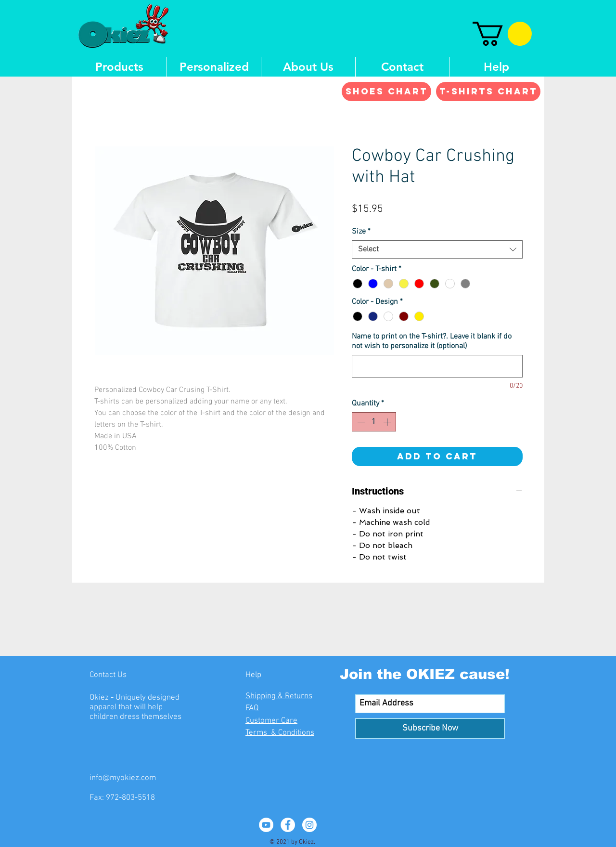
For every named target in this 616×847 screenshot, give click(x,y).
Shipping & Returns (279, 696)
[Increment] (388, 422)
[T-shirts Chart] (488, 91)
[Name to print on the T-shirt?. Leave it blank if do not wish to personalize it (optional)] (437, 366)
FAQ (252, 708)
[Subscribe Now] (430, 729)
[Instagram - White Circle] (309, 825)
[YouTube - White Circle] (266, 825)
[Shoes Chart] (386, 91)
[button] (502, 34)
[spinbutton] (374, 422)
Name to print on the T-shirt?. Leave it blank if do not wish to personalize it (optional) (432, 341)
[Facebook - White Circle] (288, 825)
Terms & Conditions (280, 733)
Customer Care (271, 721)
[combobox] (437, 249)
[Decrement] (360, 422)
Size (361, 232)
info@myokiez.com (123, 778)
